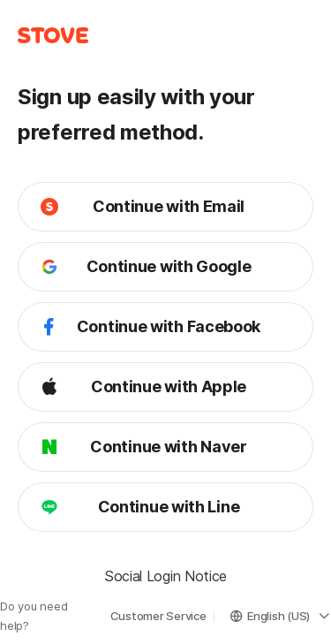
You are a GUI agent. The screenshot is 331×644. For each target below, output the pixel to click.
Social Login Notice (165, 576)
